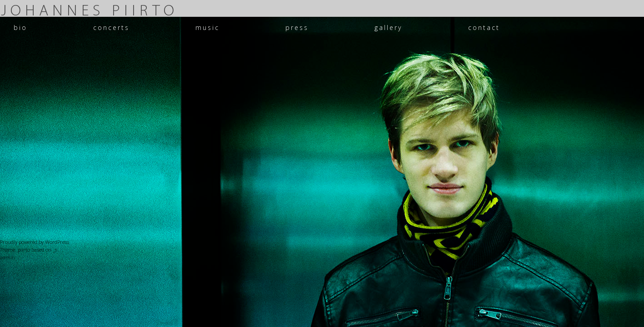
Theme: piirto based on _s (29, 250)
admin (7, 257)
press (297, 27)
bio (20, 27)
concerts (111, 27)
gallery (388, 27)
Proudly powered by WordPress (35, 242)
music (207, 27)
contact (484, 27)
